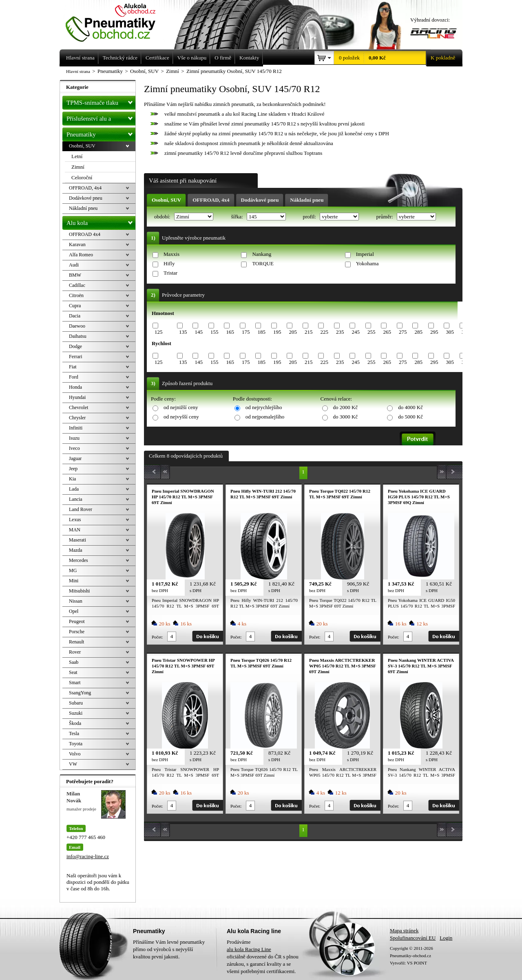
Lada (74, 489)
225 (324, 332)
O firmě (223, 58)
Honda (75, 387)
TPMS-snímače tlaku (101, 101)
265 (387, 332)
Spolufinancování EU (413, 938)
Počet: (157, 637)
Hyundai (77, 397)
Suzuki (76, 713)
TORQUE (263, 263)
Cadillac (77, 285)
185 (261, 332)
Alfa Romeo (81, 255)
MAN (75, 530)
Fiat (73, 367)
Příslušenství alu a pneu (101, 119)
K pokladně (440, 58)
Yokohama (367, 263)
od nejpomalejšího (265, 417)
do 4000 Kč (410, 407)
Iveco (74, 448)
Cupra (75, 306)
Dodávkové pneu (260, 200)
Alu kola (101, 221)
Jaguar (75, 458)
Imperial (365, 254)
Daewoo (77, 326)
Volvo (75, 754)
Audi (74, 265)
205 (293, 332)
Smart (75, 683)
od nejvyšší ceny (181, 417)
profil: (310, 217)
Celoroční (82, 177)
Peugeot (77, 621)
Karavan (77, 244)
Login (446, 938)
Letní (77, 156)
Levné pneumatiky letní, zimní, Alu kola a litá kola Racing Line (117, 21)
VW (73, 764)
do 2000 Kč (346, 407)
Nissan (76, 601)
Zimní (78, 167)
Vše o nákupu (192, 58)
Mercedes (79, 560)
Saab (74, 662)
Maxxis (171, 254)
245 (356, 332)
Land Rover (81, 509)
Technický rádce (120, 58)
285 (418, 332)
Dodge (75, 346)
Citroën (76, 295)
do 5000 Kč (410, 417)
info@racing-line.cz (88, 856)
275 (403, 332)
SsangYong (80, 693)
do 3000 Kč (346, 417)
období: (163, 217)
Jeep (73, 469)
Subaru (76, 703)
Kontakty (249, 58)
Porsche (77, 632)
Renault (76, 642)
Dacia (75, 316)
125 (159, 332)
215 (309, 332)
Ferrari (76, 357)
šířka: (238, 217)
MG (73, 570)
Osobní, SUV (166, 200)
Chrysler (77, 418)
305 (450, 332)
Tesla (74, 733)
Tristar (170, 273)
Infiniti (76, 428)
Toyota (76, 744)
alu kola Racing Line (249, 949)
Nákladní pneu (307, 200)
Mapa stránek (404, 930)
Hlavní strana (78, 71)
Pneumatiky (101, 133)
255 (372, 332)
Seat (73, 672)
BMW (75, 275)
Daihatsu (78, 336)
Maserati (77, 540)
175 (246, 332)
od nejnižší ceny (181, 407)
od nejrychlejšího (264, 407)
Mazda (76, 550)
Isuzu (74, 438)
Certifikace (157, 58)
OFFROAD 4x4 (85, 234)
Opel (74, 611)
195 (277, 332)
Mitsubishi (79, 591)
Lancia (76, 499)
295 (434, 332)
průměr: (385, 217)
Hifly (169, 263)
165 (230, 332)
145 (199, 332)
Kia (72, 479)
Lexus (75, 520)
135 (183, 332)
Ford (74, 377)
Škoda (75, 723)
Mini (74, 581)
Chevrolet (79, 407)
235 (340, 332)
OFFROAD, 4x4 (211, 200)
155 (215, 332)
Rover (75, 652)
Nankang (262, 254)
